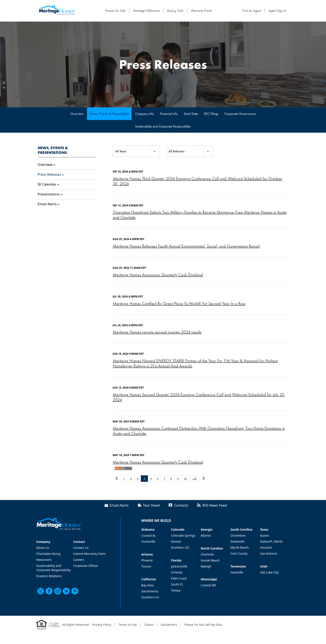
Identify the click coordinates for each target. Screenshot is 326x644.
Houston (266, 547)
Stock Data (191, 114)
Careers (79, 560)
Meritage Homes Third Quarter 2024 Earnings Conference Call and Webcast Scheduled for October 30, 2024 (198, 181)
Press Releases (50, 174)
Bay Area (147, 585)
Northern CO (180, 547)
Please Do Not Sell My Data (203, 625)
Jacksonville (179, 566)
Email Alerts (47, 204)
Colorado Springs (183, 535)
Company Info (144, 114)
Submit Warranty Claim (90, 554)
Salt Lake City (269, 572)
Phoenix (147, 560)
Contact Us (81, 548)
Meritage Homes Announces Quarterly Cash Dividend (158, 275)
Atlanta (206, 535)
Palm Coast (179, 578)
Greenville (237, 541)
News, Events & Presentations (109, 114)
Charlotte (207, 554)
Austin (264, 535)
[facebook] (49, 591)
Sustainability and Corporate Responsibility (163, 126)
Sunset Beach (210, 560)
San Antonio (269, 553)
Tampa (176, 590)
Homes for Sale (115, 11)
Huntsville (148, 541)
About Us (43, 548)
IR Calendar (47, 184)
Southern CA (150, 597)
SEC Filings (211, 114)
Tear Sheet (151, 505)
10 (185, 478)
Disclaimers (169, 625)
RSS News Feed (215, 505)
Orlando (177, 572)
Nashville (237, 572)
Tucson (146, 566)
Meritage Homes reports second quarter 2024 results (157, 332)
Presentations (49, 194)
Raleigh (206, 566)
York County (239, 553)
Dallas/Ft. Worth (271, 541)
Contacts (181, 505)
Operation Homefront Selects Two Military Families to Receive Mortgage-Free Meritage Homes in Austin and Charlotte (200, 215)
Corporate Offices (86, 566)
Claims (149, 625)
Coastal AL (149, 535)
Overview (77, 114)
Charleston (238, 535)
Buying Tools (175, 11)
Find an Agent (252, 11)
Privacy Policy (102, 625)
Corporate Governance (240, 114)
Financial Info (169, 114)
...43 (194, 478)
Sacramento (150, 591)
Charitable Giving (48, 554)
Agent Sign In (277, 11)
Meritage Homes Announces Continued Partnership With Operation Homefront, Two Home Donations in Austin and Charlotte (199, 431)
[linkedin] (66, 591)
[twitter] (41, 591)
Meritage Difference (146, 11)
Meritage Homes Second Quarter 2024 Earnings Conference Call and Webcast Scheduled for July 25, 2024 (199, 397)
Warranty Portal (201, 11)
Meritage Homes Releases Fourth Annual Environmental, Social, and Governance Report (186, 246)
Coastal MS (208, 585)
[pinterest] (75, 591)
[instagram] (58, 591)
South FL (177, 584)
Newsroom (44, 560)
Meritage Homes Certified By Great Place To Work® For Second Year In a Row (179, 303)
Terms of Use (128, 625)
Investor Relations (49, 576)
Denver (176, 541)
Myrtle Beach (240, 547)
